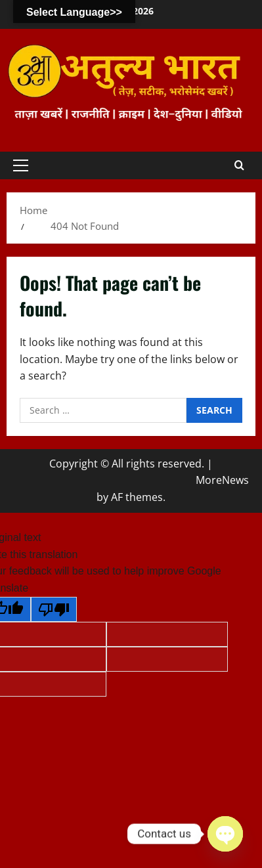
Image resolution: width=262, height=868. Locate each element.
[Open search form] (239, 165)
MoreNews (222, 480)
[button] (21, 165)
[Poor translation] (54, 609)
